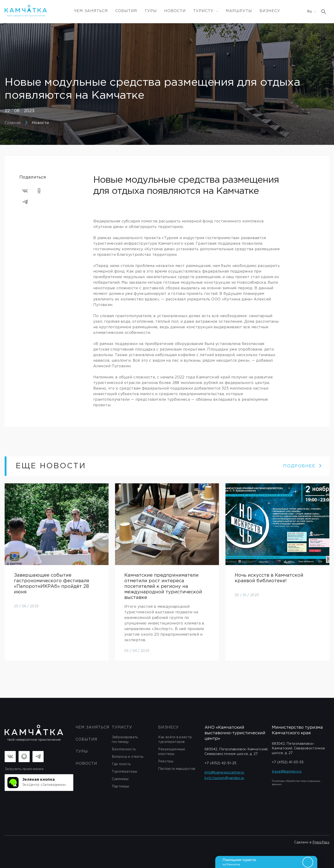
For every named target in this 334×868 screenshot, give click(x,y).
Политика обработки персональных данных (296, 783)
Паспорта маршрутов (177, 769)
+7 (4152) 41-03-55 (288, 762)
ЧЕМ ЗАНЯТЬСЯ (91, 11)
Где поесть (121, 764)
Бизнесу (270, 11)
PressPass (321, 842)
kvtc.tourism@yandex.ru (224, 778)
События (126, 11)
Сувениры (120, 779)
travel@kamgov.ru (287, 772)
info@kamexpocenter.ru (224, 773)
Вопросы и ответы (128, 757)
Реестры (166, 761)
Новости (175, 11)
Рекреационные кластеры (172, 752)
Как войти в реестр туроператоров (175, 740)
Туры (151, 11)
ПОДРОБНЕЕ (303, 466)
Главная (13, 123)
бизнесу (169, 727)
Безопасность (124, 749)
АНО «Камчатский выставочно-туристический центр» (235, 733)
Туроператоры (125, 772)
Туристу (122, 727)
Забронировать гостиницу (125, 740)
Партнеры (120, 787)
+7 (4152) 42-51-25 (220, 763)
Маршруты (239, 11)
